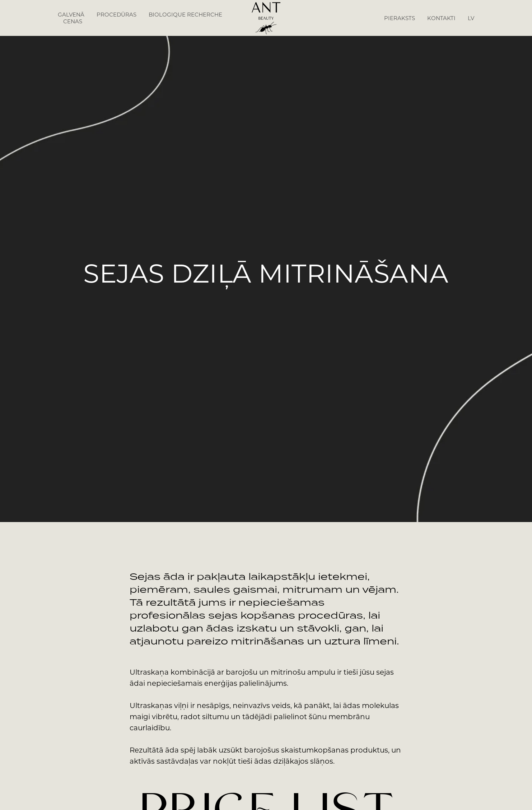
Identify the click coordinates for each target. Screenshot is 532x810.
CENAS (73, 21)
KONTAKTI (441, 18)
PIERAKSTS (400, 18)
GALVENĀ (71, 15)
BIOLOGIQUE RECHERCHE (185, 15)
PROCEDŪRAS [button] (116, 15)
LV (471, 18)
